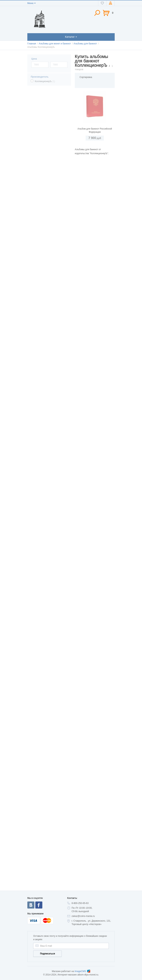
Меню (30, 3)
